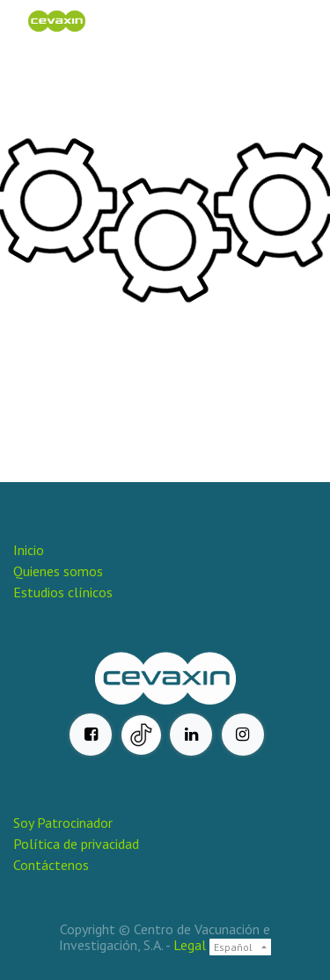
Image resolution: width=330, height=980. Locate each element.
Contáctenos (51, 865)
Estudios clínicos (63, 592)
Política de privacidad (76, 844)
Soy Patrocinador (65, 823)
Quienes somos (58, 571)
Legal (190, 945)
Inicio (29, 550)
